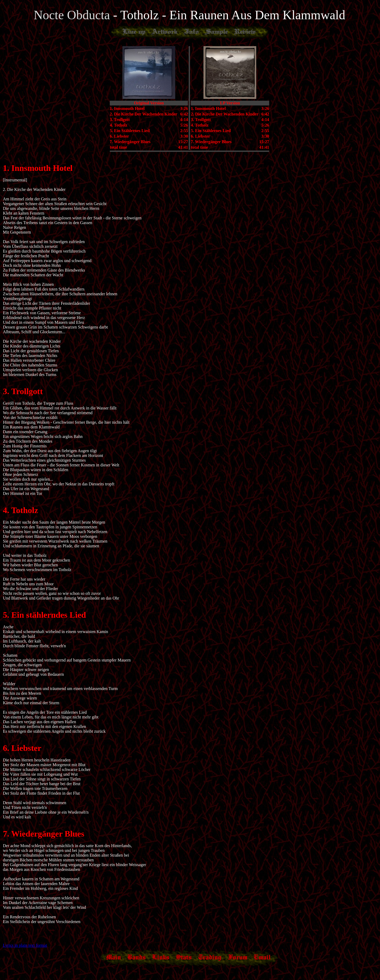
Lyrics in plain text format (25, 945)
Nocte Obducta (73, 15)
